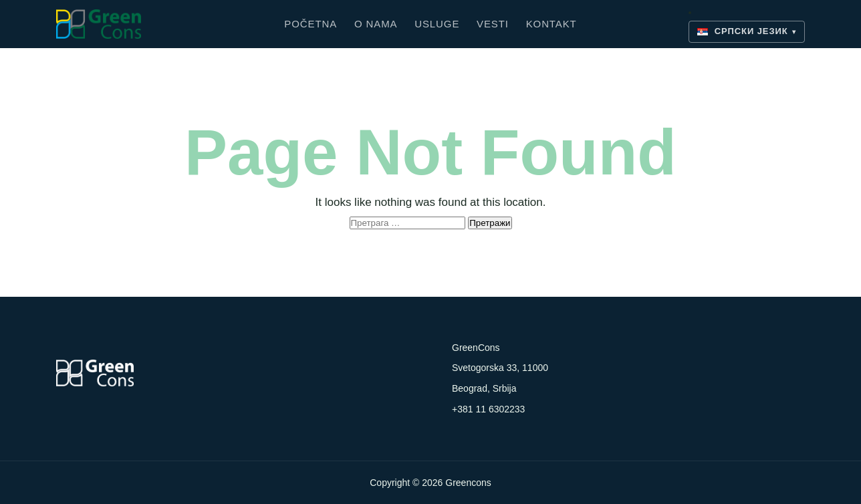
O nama (376, 24)
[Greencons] (170, 24)
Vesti (493, 24)
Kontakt (551, 24)
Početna (311, 24)
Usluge (437, 24)
